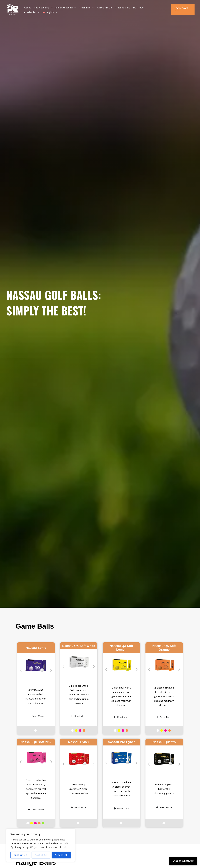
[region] (41, 845)
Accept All (61, 855)
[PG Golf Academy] (12, 9)
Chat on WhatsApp (183, 861)
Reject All (41, 855)
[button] (51, 7)
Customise (20, 855)
